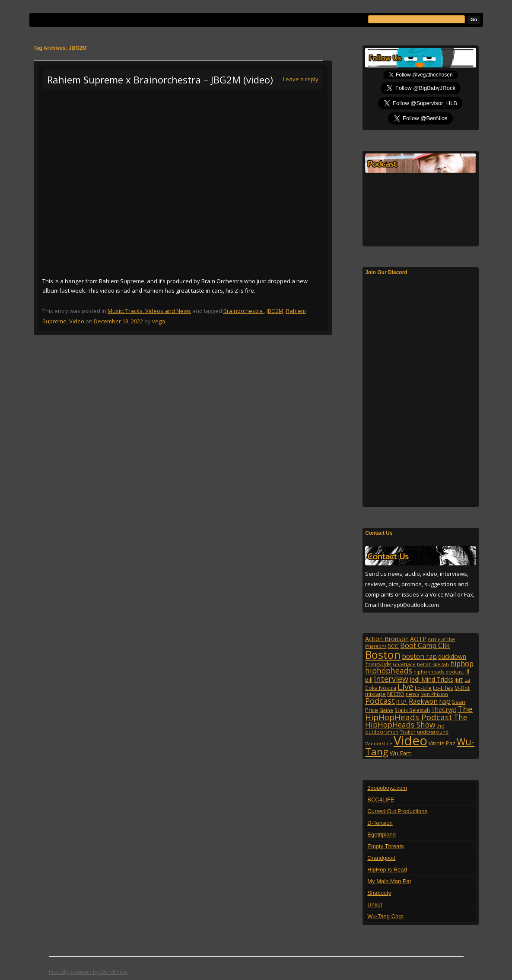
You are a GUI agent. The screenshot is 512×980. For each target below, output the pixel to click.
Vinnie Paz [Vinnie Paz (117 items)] (442, 743)
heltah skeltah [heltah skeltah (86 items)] (433, 664)
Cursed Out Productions (397, 811)
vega (159, 321)
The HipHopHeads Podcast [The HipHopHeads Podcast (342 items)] (419, 713)
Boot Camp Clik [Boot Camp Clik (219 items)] (425, 645)
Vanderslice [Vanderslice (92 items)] (379, 743)
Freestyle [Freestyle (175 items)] (378, 664)
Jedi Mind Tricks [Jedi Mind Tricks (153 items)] (431, 679)
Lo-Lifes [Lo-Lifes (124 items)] (443, 688)
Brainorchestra (244, 311)
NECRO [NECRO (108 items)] (396, 694)
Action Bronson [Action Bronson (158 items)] (387, 639)
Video (77, 321)
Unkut (375, 905)
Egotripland (382, 835)
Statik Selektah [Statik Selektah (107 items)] (412, 710)
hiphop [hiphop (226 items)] (462, 664)
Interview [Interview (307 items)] (391, 679)
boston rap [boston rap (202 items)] (419, 656)
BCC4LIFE (381, 800)
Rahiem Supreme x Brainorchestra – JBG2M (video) (160, 80)
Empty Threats (385, 846)
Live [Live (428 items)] (405, 687)
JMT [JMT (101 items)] (459, 680)
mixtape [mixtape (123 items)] (375, 694)
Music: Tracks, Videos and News (149, 311)
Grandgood (381, 858)
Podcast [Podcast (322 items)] (380, 701)
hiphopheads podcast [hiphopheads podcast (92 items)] (439, 672)
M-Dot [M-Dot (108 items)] (462, 688)
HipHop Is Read (387, 870)
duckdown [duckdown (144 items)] (452, 656)
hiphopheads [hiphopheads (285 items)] (389, 670)
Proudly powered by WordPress (88, 972)
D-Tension (380, 823)
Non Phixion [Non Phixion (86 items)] (434, 694)
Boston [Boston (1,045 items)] (383, 654)
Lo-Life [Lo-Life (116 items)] (423, 688)
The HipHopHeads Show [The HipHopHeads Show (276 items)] (416, 721)
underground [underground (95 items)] (433, 732)
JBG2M (275, 311)
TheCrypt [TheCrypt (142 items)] (444, 710)
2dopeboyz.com (387, 788)
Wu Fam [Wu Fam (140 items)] (401, 753)
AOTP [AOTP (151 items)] (418, 639)
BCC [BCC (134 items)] (393, 646)
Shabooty (379, 893)
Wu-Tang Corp (385, 916)
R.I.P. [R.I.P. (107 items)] (402, 702)
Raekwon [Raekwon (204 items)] (423, 701)
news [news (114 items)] (412, 694)
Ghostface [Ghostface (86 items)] (404, 664)
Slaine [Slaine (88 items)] (386, 710)
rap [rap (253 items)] (445, 701)
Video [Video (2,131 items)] (410, 741)
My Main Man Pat (389, 881)
